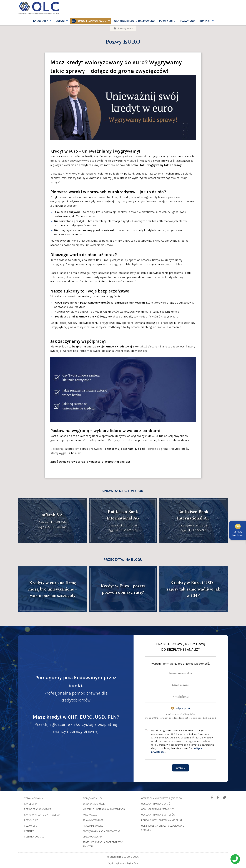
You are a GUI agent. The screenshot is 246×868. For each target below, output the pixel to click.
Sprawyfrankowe (238, 531)
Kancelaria (41, 21)
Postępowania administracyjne (101, 831)
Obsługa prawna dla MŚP (156, 804)
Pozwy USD (187, 21)
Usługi (60, 21)
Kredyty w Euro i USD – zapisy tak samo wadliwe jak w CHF (193, 589)
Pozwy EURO (167, 21)
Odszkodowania (92, 837)
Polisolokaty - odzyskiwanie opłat (162, 820)
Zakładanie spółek (94, 804)
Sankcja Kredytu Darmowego (134, 21)
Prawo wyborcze (93, 820)
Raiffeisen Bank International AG (123, 515)
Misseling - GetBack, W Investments (104, 809)
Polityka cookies (34, 837)
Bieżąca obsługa (93, 798)
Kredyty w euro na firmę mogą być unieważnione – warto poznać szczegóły (53, 589)
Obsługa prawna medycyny (157, 809)
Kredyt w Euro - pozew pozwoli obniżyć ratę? (123, 589)
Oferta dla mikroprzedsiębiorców (162, 798)
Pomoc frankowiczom (92, 21)
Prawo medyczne (93, 826)
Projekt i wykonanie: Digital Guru (123, 863)
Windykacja (90, 815)
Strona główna (33, 798)
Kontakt (205, 21)
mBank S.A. (53, 515)
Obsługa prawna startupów (158, 815)
